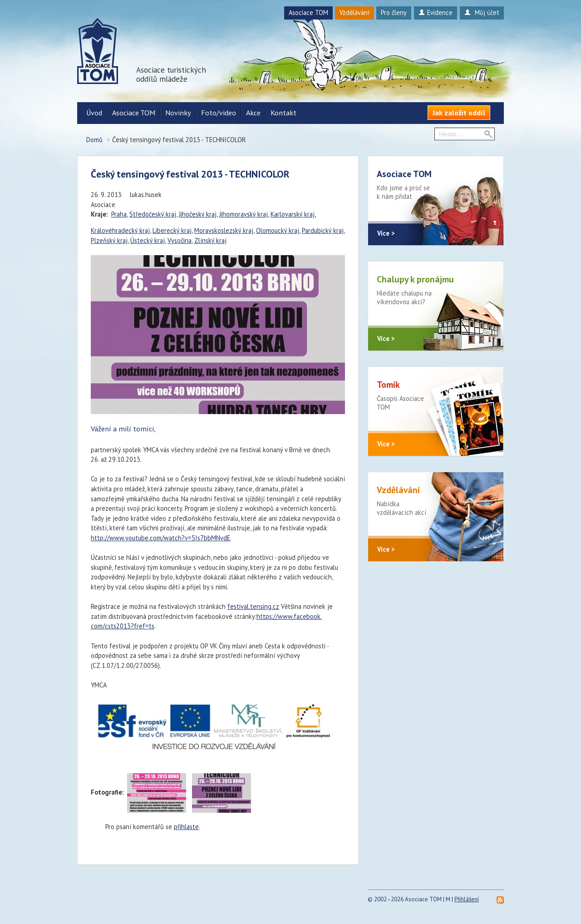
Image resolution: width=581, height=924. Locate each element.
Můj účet (482, 12)
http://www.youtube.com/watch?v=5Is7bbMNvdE (160, 538)
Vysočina (180, 240)
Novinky (178, 113)
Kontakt (283, 113)
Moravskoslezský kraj (224, 230)
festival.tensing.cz (253, 606)
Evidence (436, 12)
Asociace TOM (308, 12)
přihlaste (186, 827)
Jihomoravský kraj (244, 214)
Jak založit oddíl (459, 113)
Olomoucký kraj (278, 230)
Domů (94, 140)
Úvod (94, 113)
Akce (253, 113)
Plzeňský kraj (109, 240)
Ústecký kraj (148, 240)
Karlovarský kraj (293, 214)
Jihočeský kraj (198, 214)
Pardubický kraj (323, 230)
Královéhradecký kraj (120, 230)
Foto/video (219, 113)
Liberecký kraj (172, 230)
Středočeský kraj (153, 214)
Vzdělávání (355, 12)
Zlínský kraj (210, 240)
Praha (119, 214)
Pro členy (394, 12)
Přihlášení (467, 899)
